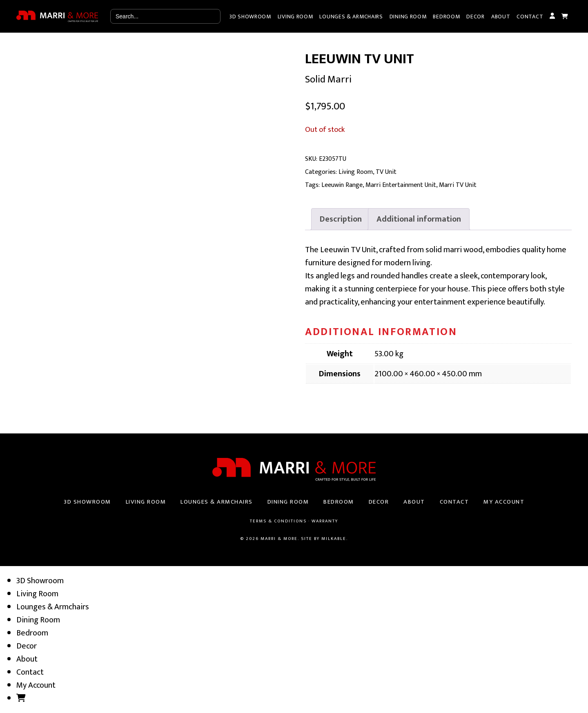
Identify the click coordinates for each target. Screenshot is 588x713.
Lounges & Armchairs (351, 17)
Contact (530, 17)
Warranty (325, 521)
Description (341, 219)
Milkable (334, 539)
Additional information (419, 219)
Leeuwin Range (342, 185)
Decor (476, 17)
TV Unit (386, 172)
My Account (552, 16)
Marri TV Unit (458, 185)
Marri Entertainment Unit (401, 185)
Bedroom (446, 17)
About (501, 17)
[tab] (341, 219)
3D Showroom (250, 17)
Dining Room (408, 17)
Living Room (295, 17)
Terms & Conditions (278, 521)
